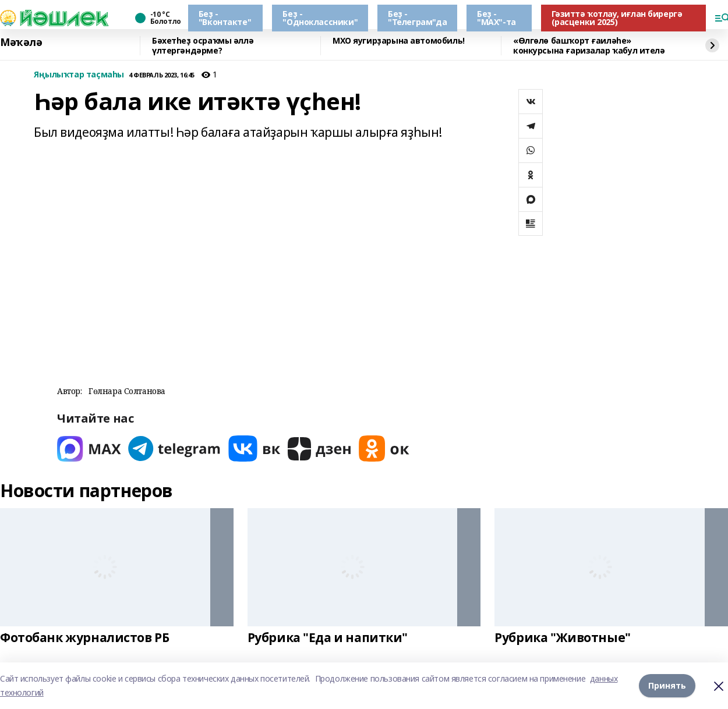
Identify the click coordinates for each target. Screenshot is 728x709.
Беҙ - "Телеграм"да (417, 18)
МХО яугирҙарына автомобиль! (399, 41)
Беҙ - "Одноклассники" (320, 18)
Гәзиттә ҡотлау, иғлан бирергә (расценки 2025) (617, 18)
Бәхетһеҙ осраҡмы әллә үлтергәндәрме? (203, 46)
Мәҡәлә (21, 42)
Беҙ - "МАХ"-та (496, 18)
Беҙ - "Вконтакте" (225, 18)
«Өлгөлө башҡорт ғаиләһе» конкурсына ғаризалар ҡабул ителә (589, 46)
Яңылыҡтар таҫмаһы (79, 75)
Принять (667, 685)
